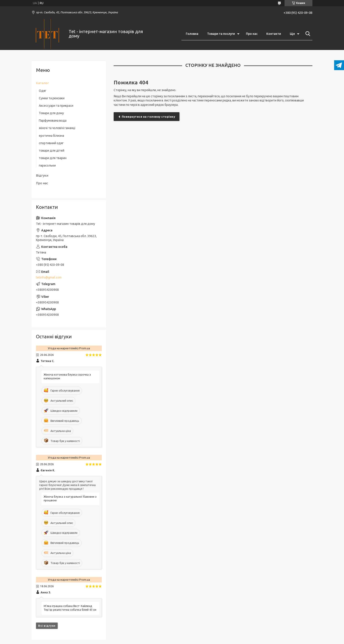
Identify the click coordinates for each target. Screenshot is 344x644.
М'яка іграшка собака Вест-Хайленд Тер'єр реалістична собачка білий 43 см (70, 608)
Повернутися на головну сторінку (149, 117)
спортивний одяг (51, 143)
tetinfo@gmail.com (49, 277)
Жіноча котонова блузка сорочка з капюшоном (67, 376)
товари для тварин (53, 158)
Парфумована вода (53, 121)
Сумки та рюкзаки (52, 98)
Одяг (43, 91)
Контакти (274, 34)
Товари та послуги (221, 34)
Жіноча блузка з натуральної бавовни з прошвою (70, 498)
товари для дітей (52, 151)
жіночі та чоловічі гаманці (57, 128)
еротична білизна (51, 136)
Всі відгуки (47, 626)
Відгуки (42, 175)
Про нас (252, 34)
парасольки (47, 165)
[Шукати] (307, 34)
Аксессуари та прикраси (56, 106)
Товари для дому (51, 113)
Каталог (42, 83)
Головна (192, 34)
